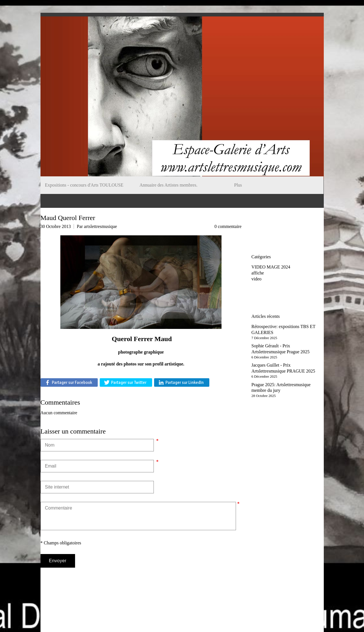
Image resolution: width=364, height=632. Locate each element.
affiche (258, 273)
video (257, 279)
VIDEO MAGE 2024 (271, 267)
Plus (238, 185)
